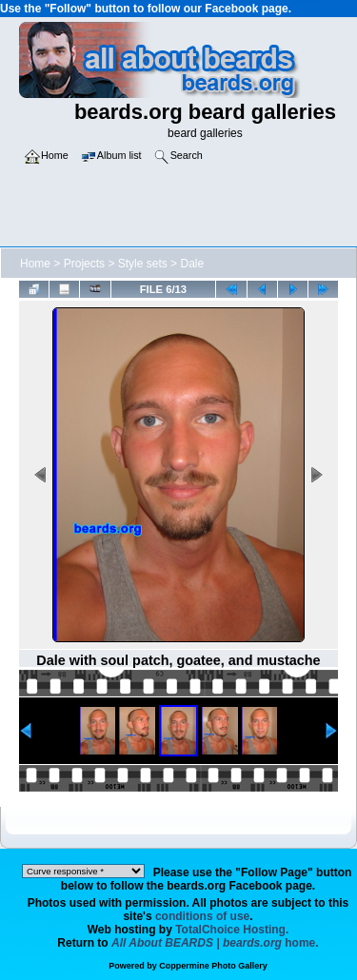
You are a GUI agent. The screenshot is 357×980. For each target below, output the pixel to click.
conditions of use (202, 916)
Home (35, 264)
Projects (84, 264)
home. (215, 943)
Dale (192, 264)
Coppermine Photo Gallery (213, 966)
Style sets (143, 264)
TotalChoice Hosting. (232, 930)
